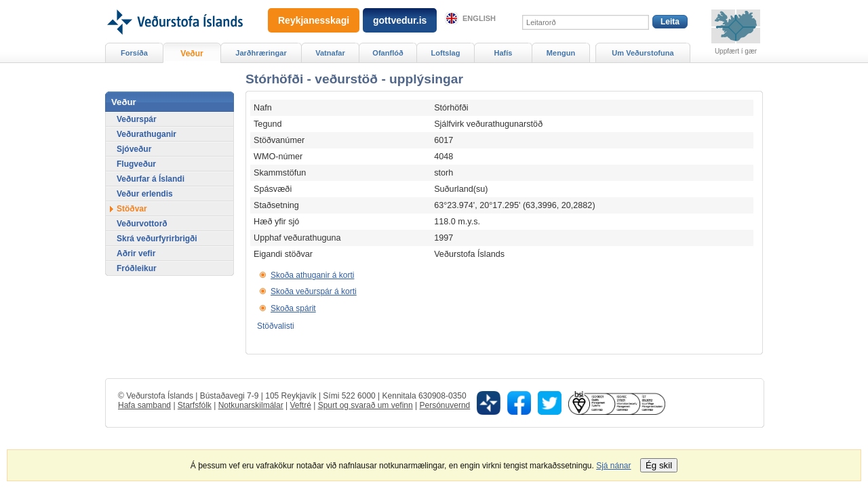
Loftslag (446, 53)
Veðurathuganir (146, 134)
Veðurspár (137, 119)
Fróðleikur (137, 268)
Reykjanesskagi (314, 20)
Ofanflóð (388, 53)
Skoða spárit (293, 308)
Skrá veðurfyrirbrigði (157, 239)
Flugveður (136, 164)
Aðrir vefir (136, 253)
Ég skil (659, 465)
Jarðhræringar (261, 53)
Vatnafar (330, 53)
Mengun (561, 53)
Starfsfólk (195, 405)
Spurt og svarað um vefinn (366, 405)
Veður (192, 54)
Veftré (300, 405)
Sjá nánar (613, 466)
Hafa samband (144, 405)
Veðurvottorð (142, 224)
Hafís (504, 53)
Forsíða (134, 53)
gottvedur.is (400, 20)
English (479, 18)
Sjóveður (134, 149)
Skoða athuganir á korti (312, 275)
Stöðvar (132, 209)
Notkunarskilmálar (251, 405)
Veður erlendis (145, 194)
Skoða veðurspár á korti (314, 291)
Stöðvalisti (276, 326)
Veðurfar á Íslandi (151, 179)
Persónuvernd (445, 405)
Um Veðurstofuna (643, 53)
